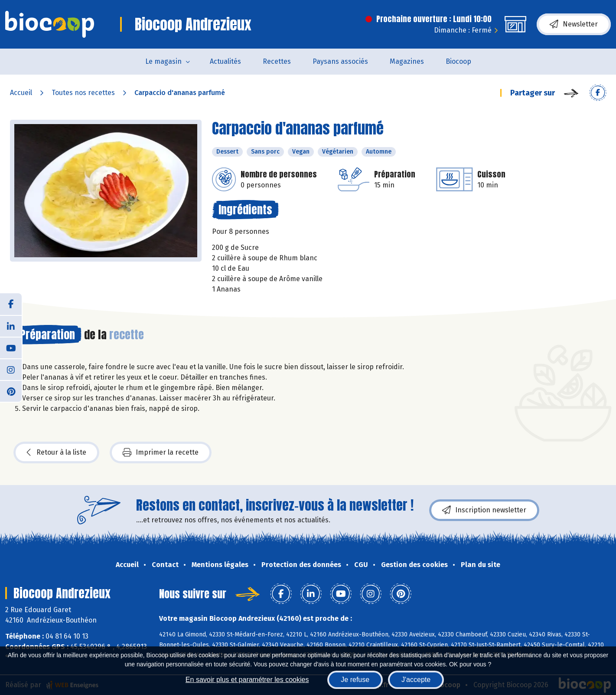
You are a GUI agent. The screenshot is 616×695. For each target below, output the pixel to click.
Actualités (225, 61)
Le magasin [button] (163, 61)
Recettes (277, 61)
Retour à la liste (56, 452)
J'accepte (416, 680)
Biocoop (458, 61)
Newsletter (574, 24)
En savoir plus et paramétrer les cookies (247, 680)
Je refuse (355, 680)
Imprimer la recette (161, 452)
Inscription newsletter (484, 510)
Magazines (407, 61)
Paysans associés (340, 61)
